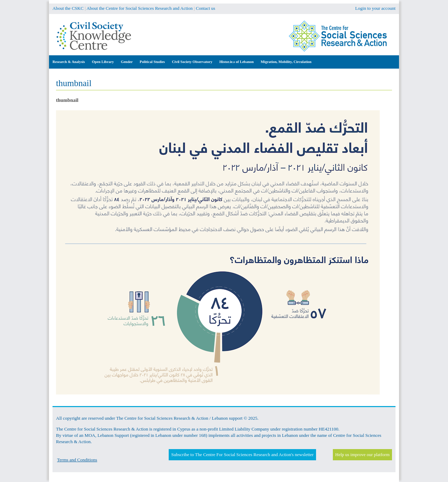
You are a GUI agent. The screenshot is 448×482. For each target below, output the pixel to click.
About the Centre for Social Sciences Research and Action (139, 8)
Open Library (103, 62)
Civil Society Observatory (192, 62)
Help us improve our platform (362, 455)
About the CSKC (68, 8)
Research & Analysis (69, 62)
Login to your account (375, 8)
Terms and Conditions (77, 460)
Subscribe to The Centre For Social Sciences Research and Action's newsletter (242, 455)
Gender (127, 62)
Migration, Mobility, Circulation (286, 62)
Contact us (206, 8)
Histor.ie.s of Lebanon (237, 62)
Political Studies (152, 62)
